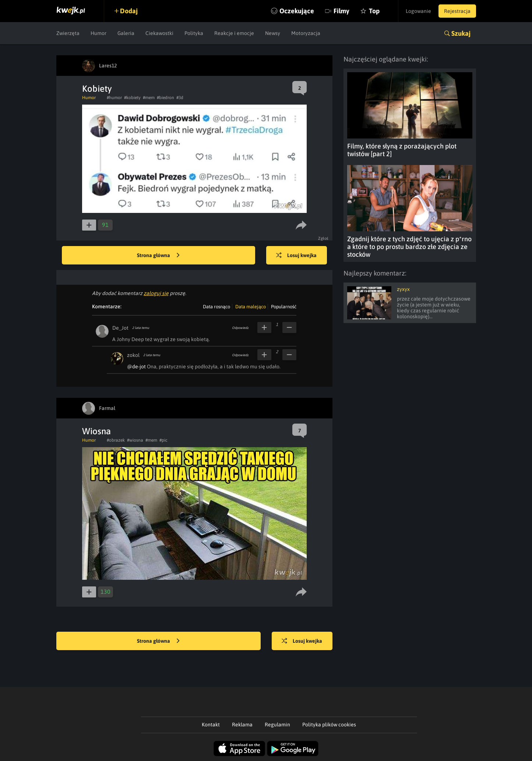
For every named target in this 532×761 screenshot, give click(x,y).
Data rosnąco (216, 307)
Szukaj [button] (461, 33)
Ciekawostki (159, 33)
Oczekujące (297, 11)
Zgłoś (323, 238)
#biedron (165, 98)
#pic (163, 440)
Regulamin (277, 725)
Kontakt (211, 725)
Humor (98, 33)
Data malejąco (251, 307)
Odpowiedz (240, 328)
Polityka (194, 33)
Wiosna (96, 431)
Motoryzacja (306, 33)
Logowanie (418, 11)
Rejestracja (457, 11)
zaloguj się (156, 293)
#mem (149, 98)
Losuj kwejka (296, 256)
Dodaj (129, 11)
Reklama (242, 725)
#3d (180, 98)
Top (374, 11)
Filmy (341, 11)
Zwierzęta (68, 33)
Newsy (273, 33)
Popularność (284, 307)
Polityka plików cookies (329, 725)
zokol (133, 355)
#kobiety (132, 98)
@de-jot (136, 367)
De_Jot (120, 328)
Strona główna (158, 256)
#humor (114, 98)
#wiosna (135, 440)
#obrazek (116, 440)
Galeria (126, 33)
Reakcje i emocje (234, 33)
